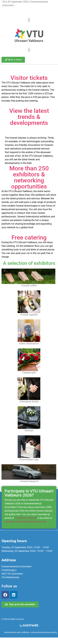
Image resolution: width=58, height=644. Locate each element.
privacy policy (51, 632)
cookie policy (36, 632)
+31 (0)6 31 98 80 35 (26, 518)
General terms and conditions (17, 632)
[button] (29, 20)
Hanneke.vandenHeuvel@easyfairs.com (26, 522)
